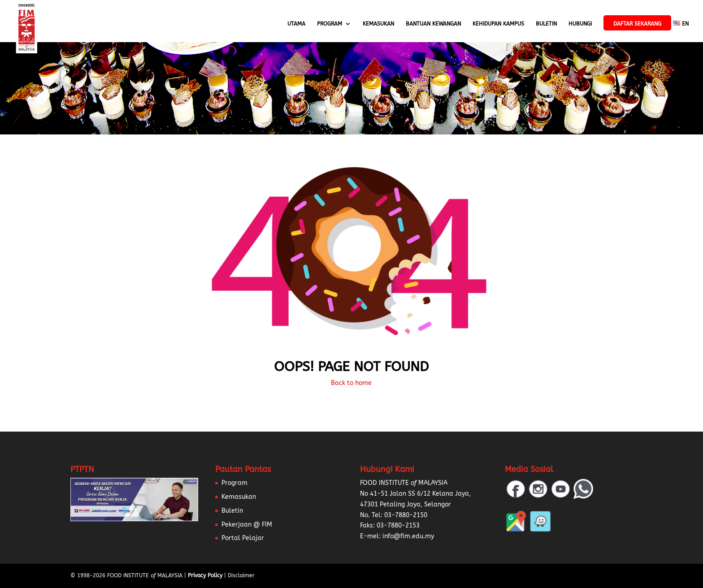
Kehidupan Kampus (498, 24)
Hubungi (580, 24)
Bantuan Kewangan (433, 24)
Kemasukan (378, 24)
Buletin (546, 24)
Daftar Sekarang (637, 24)
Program (330, 24)
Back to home (351, 383)
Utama (296, 24)
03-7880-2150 (406, 515)
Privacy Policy (205, 575)
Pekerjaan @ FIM (247, 525)
